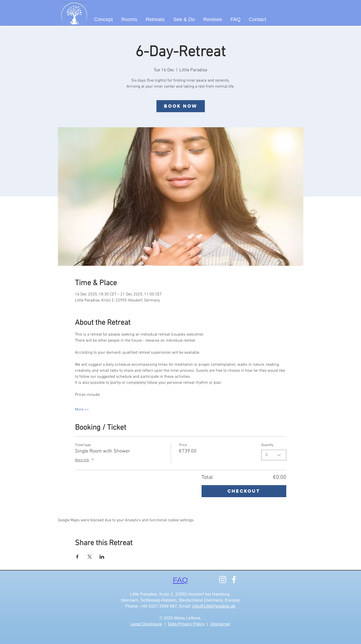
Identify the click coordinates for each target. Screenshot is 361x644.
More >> (82, 410)
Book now (181, 106)
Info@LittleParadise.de (214, 606)
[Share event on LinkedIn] (102, 557)
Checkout (244, 491)
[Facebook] (234, 579)
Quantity (267, 445)
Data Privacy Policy (186, 624)
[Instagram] (223, 579)
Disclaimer (220, 624)
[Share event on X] (90, 557)
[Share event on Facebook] (77, 557)
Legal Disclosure (146, 624)
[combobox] (274, 455)
